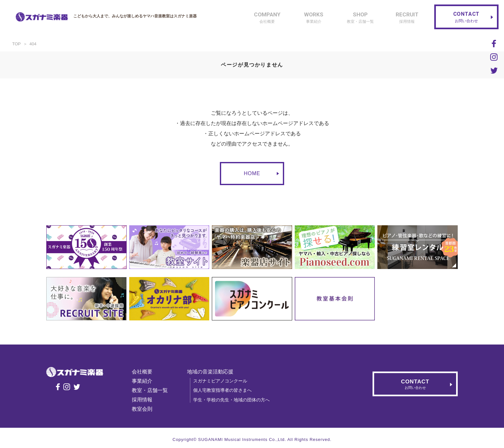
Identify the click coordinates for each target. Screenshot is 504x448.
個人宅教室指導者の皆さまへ (225, 390)
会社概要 (145, 372)
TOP (17, 44)
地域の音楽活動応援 (213, 372)
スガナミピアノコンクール (223, 381)
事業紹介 (145, 381)
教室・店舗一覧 (153, 390)
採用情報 (145, 400)
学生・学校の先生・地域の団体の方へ (234, 400)
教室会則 (145, 409)
